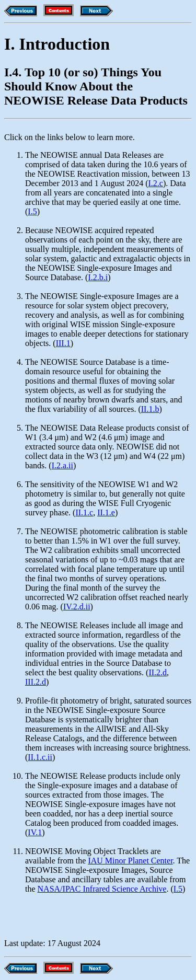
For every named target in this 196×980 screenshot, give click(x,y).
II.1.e (106, 512)
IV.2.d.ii (77, 607)
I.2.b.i (98, 277)
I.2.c (156, 183)
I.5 (32, 211)
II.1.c (84, 512)
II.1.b (150, 409)
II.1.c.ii (40, 757)
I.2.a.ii (62, 465)
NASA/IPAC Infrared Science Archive (102, 889)
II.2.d (158, 672)
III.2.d (36, 682)
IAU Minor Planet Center (130, 861)
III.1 (63, 343)
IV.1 (35, 832)
